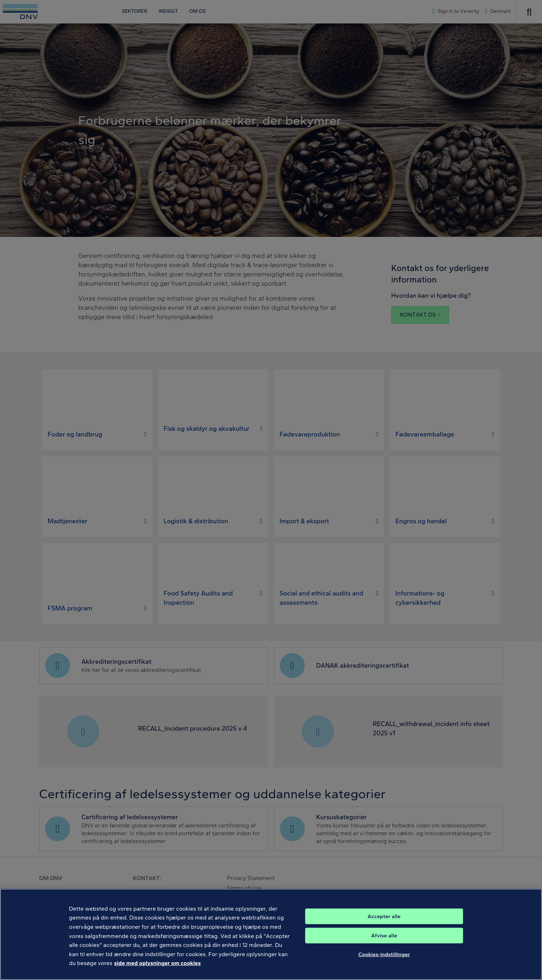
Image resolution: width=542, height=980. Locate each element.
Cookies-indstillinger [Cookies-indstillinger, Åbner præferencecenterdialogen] (384, 961)
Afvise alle (384, 942)
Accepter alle (384, 923)
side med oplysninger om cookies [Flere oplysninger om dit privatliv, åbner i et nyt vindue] (158, 970)
